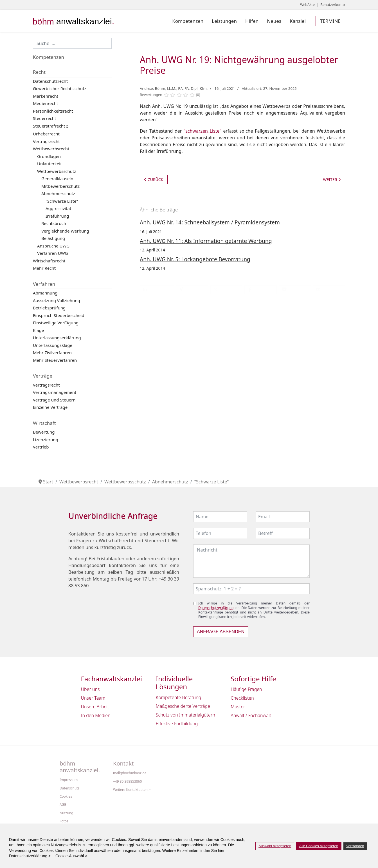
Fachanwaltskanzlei (112, 679)
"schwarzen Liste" (202, 131)
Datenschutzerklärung (216, 608)
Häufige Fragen (246, 689)
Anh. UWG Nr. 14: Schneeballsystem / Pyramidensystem (210, 222)
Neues (274, 21)
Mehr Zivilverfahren (52, 352)
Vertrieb (41, 447)
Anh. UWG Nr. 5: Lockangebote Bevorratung (195, 259)
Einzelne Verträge (50, 407)
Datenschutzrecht (50, 81)
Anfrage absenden (221, 632)
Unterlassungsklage (53, 345)
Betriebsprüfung (49, 308)
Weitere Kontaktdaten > (132, 790)
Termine (330, 21)
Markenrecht (46, 96)
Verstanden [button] (355, 846)
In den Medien (96, 715)
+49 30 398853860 (127, 782)
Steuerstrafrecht (49, 126)
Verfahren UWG (52, 253)
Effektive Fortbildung (177, 724)
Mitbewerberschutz (60, 186)
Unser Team (93, 698)
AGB (63, 805)
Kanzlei (298, 21)
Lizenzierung (46, 439)
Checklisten (242, 698)
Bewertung (44, 432)
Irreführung (57, 216)
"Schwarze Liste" (62, 201)
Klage (38, 330)
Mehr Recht (44, 268)
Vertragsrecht (46, 141)
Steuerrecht (44, 118)
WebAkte (307, 5)
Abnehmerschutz (58, 193)
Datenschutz (69, 788)
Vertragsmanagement (55, 392)
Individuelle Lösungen (174, 683)
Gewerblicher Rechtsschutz (60, 88)
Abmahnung (45, 293)
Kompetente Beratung (178, 697)
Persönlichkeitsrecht (53, 111)
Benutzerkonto (333, 5)
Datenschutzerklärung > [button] (31, 856)
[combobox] (72, 43)
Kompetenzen (188, 21)
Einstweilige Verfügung (56, 323)
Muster (238, 707)
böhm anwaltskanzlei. (80, 767)
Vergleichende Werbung (65, 231)
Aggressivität (58, 208)
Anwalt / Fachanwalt (251, 715)
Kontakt (123, 764)
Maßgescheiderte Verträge (183, 706)
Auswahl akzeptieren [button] (275, 846)
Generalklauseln (57, 178)
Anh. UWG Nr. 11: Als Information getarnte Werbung (206, 241)
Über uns (90, 689)
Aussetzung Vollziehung (57, 300)
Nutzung (67, 813)
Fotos (64, 821)
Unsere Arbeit (95, 707)
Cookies (66, 796)
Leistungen (224, 21)
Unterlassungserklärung (57, 338)
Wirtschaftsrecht (49, 261)
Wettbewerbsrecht (51, 149)
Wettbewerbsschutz (57, 171)
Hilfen (252, 21)
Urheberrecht (46, 134)
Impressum (69, 780)
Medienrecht (45, 103)
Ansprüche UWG (53, 246)
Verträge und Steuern (54, 400)
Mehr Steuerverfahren (55, 360)
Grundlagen (49, 156)
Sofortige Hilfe (253, 679)
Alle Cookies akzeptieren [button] (319, 846)
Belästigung (53, 238)
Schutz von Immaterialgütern (185, 715)
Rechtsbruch (54, 223)
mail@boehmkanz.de (130, 773)
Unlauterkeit (49, 164)
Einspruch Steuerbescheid (59, 315)
